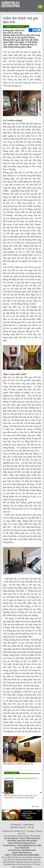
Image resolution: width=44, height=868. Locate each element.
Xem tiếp (36, 807)
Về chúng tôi (16, 825)
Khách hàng (28, 825)
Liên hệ (31, 827)
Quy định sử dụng (18, 827)
